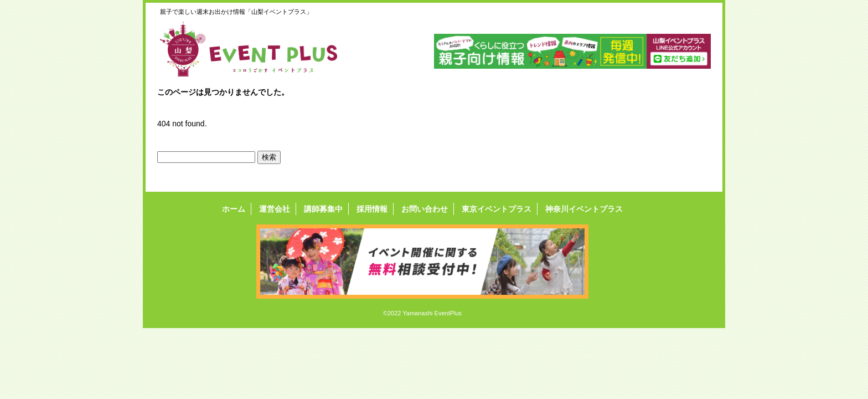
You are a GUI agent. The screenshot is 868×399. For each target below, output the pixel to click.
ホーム (234, 209)
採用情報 (372, 209)
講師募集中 (323, 209)
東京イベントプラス (497, 209)
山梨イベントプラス (257, 49)
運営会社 (275, 209)
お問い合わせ (425, 209)
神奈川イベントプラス (584, 209)
